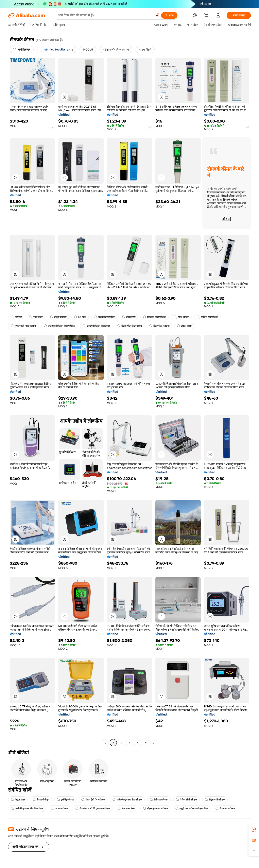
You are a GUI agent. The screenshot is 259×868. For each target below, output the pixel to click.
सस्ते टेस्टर (36, 317)
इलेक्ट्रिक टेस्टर (65, 800)
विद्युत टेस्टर (18, 800)
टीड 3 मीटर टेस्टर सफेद (129, 326)
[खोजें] (169, 15)
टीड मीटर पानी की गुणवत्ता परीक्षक (93, 809)
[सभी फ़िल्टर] (22, 50)
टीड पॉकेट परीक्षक (159, 326)
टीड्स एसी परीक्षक (215, 800)
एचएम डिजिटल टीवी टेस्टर (96, 326)
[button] (157, 15)
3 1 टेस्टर (80, 317)
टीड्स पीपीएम (58, 317)
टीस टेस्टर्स (129, 317)
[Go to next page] (154, 743)
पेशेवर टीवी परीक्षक (186, 800)
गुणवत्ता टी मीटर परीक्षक (23, 326)
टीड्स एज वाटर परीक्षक (155, 809)
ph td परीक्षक (59, 809)
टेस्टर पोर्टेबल (181, 317)
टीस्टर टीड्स (184, 326)
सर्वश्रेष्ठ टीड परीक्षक (207, 317)
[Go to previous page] (105, 743)
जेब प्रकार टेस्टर (126, 809)
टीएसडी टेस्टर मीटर (104, 317)
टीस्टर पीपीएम (41, 800)
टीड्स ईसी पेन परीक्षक (93, 800)
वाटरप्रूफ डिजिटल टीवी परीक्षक (59, 326)
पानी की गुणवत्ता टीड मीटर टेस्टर (27, 809)
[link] (254, 830)
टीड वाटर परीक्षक (225, 809)
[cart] (207, 16)
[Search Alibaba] (105, 15)
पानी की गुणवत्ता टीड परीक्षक (127, 800)
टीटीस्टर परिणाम (159, 800)
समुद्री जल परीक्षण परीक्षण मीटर (192, 809)
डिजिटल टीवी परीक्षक (154, 317)
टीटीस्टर (16, 317)
